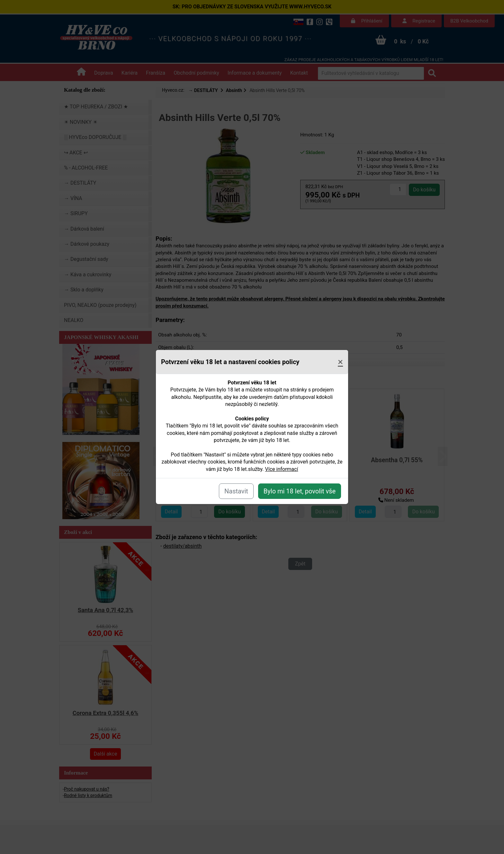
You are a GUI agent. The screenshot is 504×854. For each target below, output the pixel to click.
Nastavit (236, 491)
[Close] (340, 362)
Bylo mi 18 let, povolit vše (300, 491)
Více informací (282, 469)
